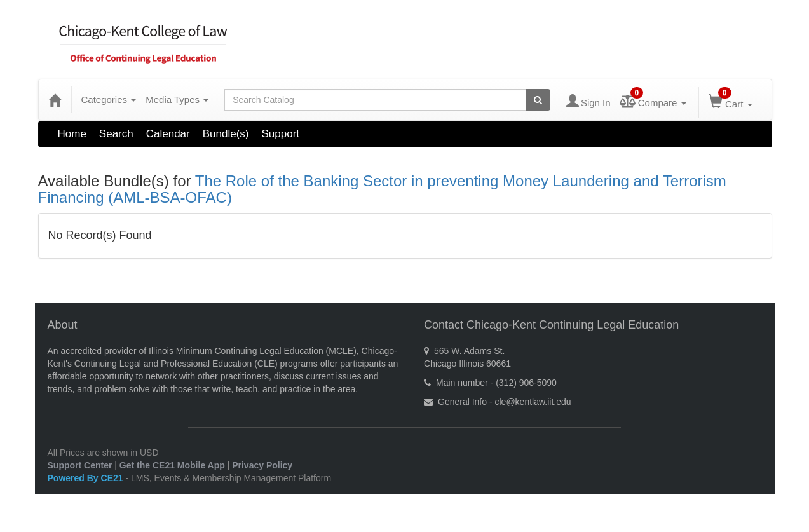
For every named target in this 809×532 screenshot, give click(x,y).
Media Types (177, 99)
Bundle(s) (226, 134)
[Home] (55, 100)
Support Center (80, 465)
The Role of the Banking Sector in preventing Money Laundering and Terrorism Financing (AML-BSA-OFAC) (382, 189)
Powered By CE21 (87, 478)
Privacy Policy (262, 465)
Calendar (168, 134)
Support (281, 134)
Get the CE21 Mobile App (172, 465)
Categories (109, 99)
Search (116, 134)
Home (72, 134)
